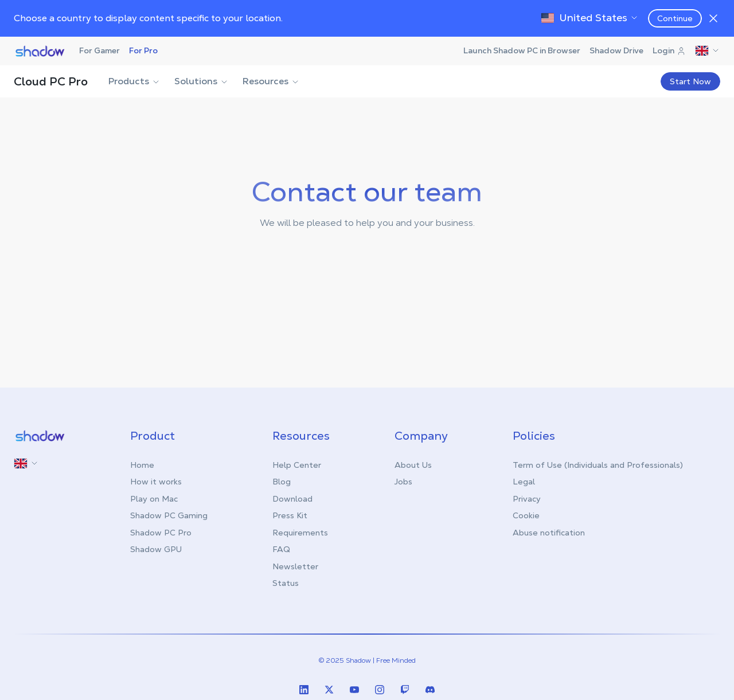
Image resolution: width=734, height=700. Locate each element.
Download (292, 499)
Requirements (300, 533)
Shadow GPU (156, 549)
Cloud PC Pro (51, 81)
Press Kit (290, 515)
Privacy (527, 499)
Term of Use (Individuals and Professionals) (598, 465)
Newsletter (295, 566)
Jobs (403, 482)
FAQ (281, 549)
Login (669, 50)
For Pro (143, 50)
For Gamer (99, 50)
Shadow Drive (616, 50)
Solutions (202, 81)
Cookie (526, 515)
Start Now (690, 81)
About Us (413, 465)
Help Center (297, 465)
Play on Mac (154, 499)
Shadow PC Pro (161, 533)
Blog (282, 482)
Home (142, 465)
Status (286, 583)
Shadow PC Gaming (169, 515)
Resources (271, 81)
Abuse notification (549, 533)
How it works (156, 482)
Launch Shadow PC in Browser (522, 50)
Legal (524, 482)
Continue (675, 18)
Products (134, 81)
